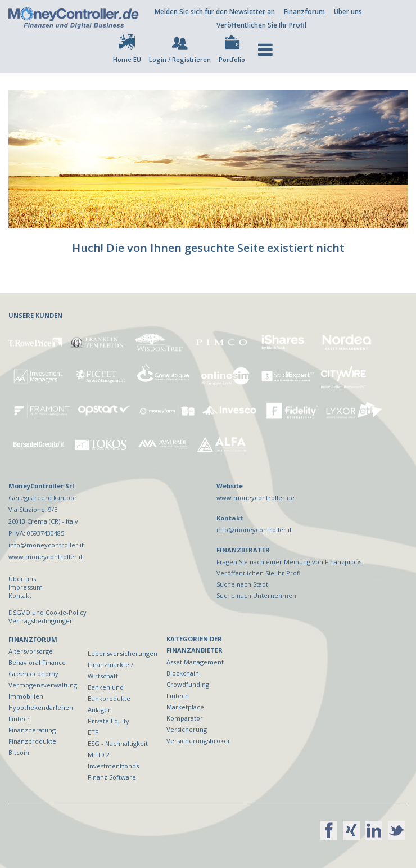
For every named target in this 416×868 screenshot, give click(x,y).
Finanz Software (112, 777)
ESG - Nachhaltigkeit (118, 743)
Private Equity (108, 721)
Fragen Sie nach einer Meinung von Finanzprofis (289, 562)
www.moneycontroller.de (256, 498)
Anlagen (100, 710)
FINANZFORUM (33, 639)
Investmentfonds (113, 766)
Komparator (185, 718)
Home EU (127, 59)
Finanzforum (304, 12)
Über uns (348, 12)
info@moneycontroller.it (254, 530)
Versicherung (187, 729)
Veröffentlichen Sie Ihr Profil (261, 25)
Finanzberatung (32, 730)
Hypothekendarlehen (41, 707)
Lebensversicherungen (123, 653)
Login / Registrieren (180, 59)
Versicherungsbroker (198, 741)
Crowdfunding (188, 684)
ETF (93, 732)
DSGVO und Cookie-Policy (48, 612)
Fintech (20, 719)
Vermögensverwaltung (43, 685)
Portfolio (232, 59)
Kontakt (20, 595)
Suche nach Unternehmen (256, 595)
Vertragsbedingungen (41, 621)
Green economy (33, 674)
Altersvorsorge (31, 651)
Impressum (26, 587)
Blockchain (183, 673)
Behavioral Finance (37, 662)
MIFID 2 (99, 755)
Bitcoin (19, 752)
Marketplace (185, 707)
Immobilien (26, 696)
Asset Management (195, 662)
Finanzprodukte (32, 741)
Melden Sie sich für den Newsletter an (215, 12)
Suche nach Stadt (242, 584)
